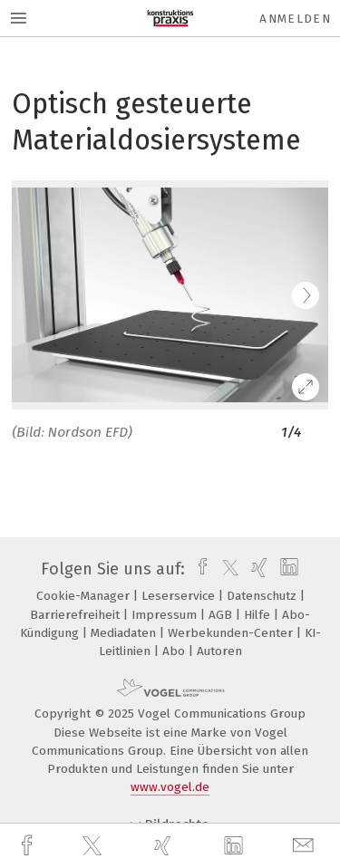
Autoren (219, 651)
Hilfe (259, 615)
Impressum (166, 615)
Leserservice (180, 596)
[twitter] (94, 846)
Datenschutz (263, 596)
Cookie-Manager (85, 596)
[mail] (306, 846)
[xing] (165, 846)
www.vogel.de (170, 787)
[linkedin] (236, 846)
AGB (222, 615)
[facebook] (29, 846)
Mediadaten (125, 633)
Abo (175, 651)
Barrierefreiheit (77, 615)
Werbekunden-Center (232, 633)
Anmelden (295, 19)
